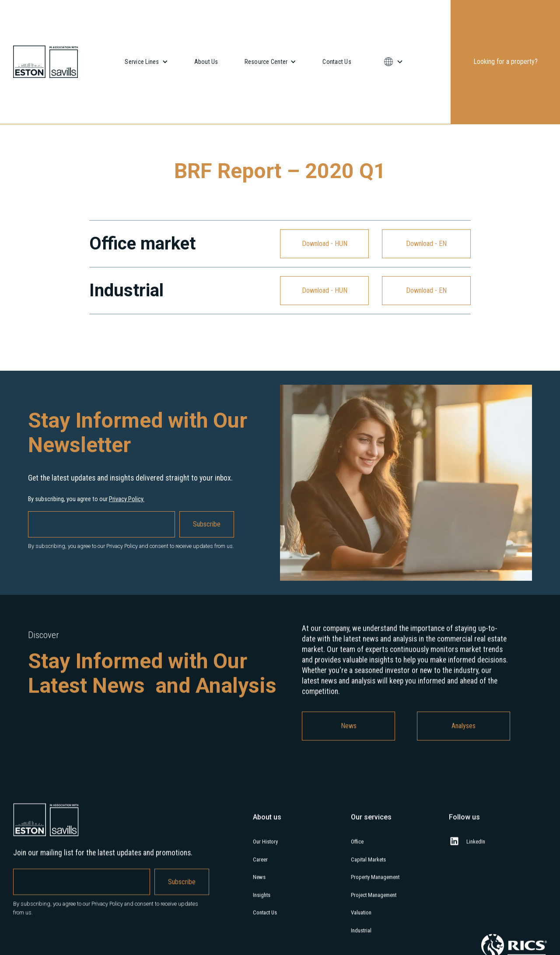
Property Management (375, 885)
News (349, 734)
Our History (265, 849)
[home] (45, 62)
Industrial (361, 938)
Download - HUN (325, 244)
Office (357, 849)
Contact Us (337, 62)
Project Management (374, 903)
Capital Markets (368, 867)
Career (260, 867)
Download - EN (426, 244)
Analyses (464, 734)
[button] (146, 62)
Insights (262, 903)
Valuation (361, 921)
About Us (206, 62)
